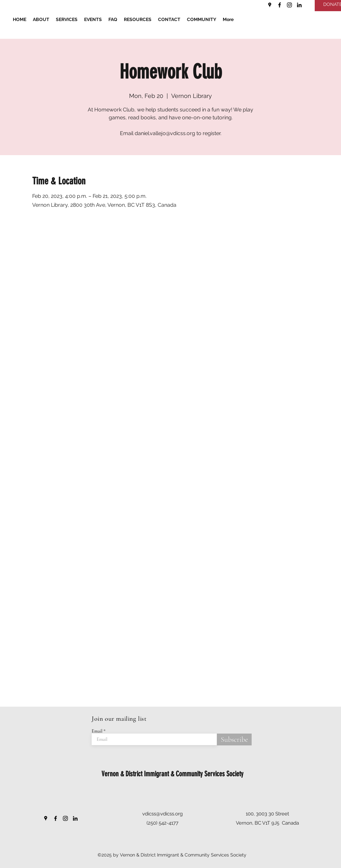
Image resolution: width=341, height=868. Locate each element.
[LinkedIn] (299, 5)
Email (97, 731)
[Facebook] (280, 5)
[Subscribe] (234, 739)
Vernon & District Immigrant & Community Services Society (172, 774)
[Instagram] (289, 5)
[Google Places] (270, 5)
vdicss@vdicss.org (162, 814)
